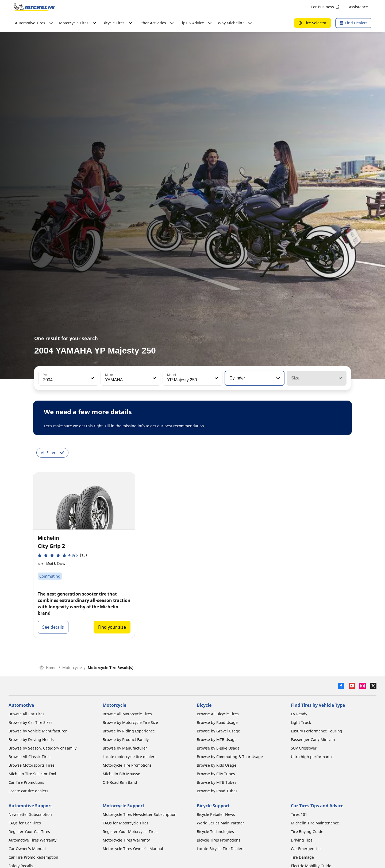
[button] (92, 378)
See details (53, 627)
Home (48, 668)
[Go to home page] (34, 7)
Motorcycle (72, 668)
